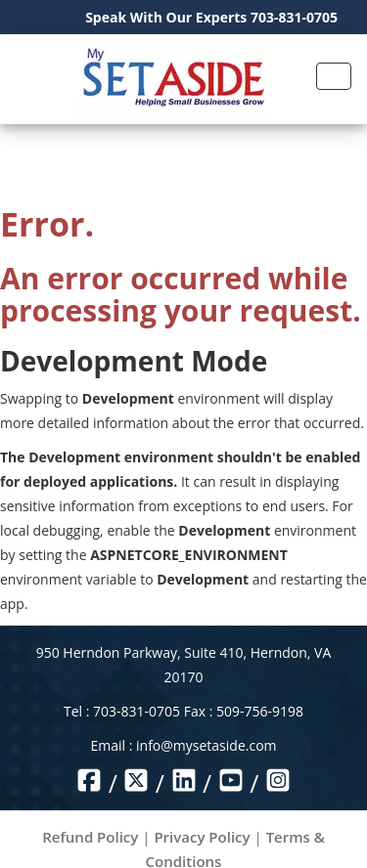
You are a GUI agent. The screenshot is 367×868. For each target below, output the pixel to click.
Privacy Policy (202, 837)
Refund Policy (90, 837)
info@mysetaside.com (206, 745)
